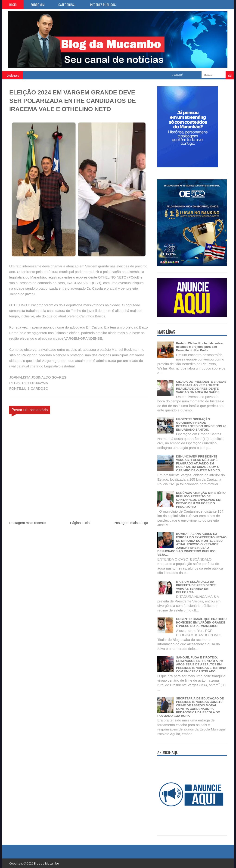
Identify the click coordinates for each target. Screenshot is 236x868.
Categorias (67, 5)
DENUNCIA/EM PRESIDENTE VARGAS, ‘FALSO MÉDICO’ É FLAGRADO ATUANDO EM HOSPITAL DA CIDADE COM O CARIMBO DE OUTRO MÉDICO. (199, 463)
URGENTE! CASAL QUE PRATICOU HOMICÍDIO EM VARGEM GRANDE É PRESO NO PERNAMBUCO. (201, 622)
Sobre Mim (37, 5)
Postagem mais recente (28, 523)
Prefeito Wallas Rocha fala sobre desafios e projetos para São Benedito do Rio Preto (199, 347)
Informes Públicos (103, 5)
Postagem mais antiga (131, 523)
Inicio (13, 5)
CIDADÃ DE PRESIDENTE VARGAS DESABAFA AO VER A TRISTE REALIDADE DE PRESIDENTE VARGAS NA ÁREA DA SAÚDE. (201, 387)
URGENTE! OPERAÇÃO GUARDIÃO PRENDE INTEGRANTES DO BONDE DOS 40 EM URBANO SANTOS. (201, 424)
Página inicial (80, 523)
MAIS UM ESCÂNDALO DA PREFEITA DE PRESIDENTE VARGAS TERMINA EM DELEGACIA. (196, 587)
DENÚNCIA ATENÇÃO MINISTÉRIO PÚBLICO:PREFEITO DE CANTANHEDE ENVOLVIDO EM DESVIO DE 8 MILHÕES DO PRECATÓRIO (201, 500)
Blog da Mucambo (47, 863)
